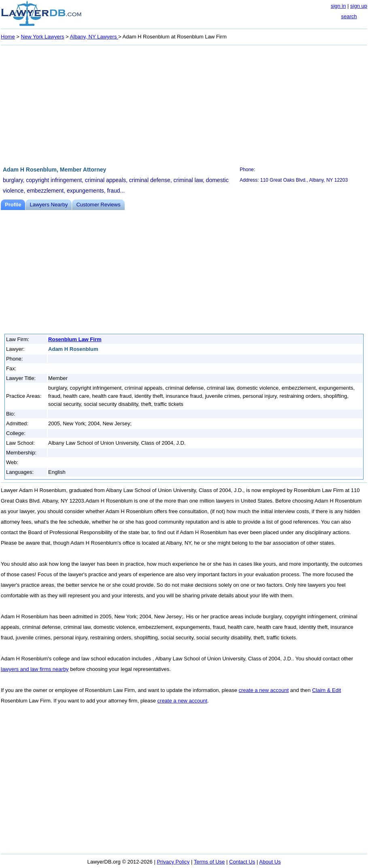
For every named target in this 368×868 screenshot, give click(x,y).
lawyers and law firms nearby (35, 669)
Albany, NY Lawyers (94, 37)
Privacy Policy (173, 862)
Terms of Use (210, 862)
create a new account (264, 690)
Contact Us (242, 862)
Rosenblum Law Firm (75, 339)
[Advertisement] (184, 104)
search (349, 16)
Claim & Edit (327, 690)
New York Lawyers (43, 37)
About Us (270, 862)
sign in (338, 6)
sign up (359, 6)
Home (8, 37)
